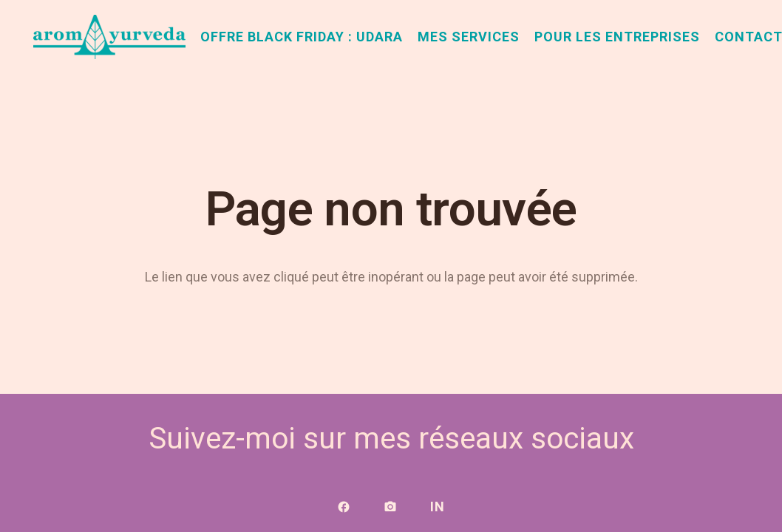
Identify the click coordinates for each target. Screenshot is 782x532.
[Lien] (344, 507)
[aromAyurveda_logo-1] (109, 37)
